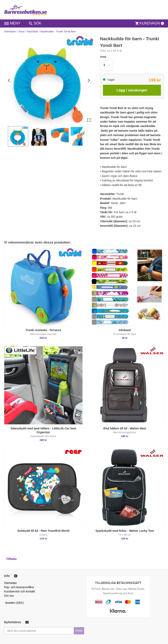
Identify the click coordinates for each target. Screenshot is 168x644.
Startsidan (10, 31)
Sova (21, 31)
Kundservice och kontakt (20, 591)
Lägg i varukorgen (132, 90)
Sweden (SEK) (14, 603)
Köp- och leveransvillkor (19, 587)
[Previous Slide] (9, 80)
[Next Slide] (89, 80)
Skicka (79, 631)
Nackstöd (32, 31)
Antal (103, 57)
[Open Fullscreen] (89, 120)
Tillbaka (11, 559)
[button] (18, 136)
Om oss (9, 596)
